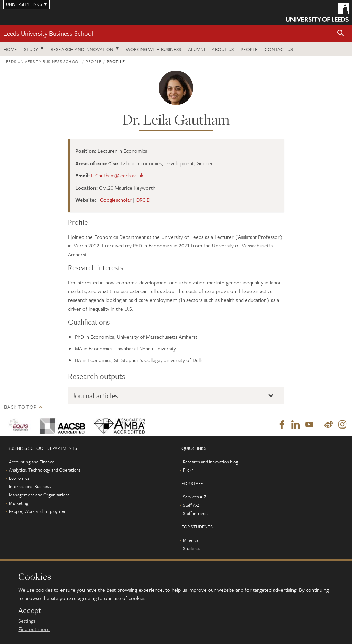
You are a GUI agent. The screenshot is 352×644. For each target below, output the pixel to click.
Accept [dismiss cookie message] (30, 610)
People (249, 49)
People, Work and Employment (38, 511)
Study (31, 49)
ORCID (143, 200)
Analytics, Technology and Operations (45, 470)
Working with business (153, 49)
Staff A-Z (191, 505)
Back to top (20, 407)
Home (10, 49)
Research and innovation (82, 49)
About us (223, 49)
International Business (30, 487)
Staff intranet (196, 514)
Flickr (188, 470)
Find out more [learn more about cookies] (34, 629)
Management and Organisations (39, 495)
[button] (341, 34)
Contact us (279, 49)
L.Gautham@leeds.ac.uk (117, 175)
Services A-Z (195, 497)
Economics (19, 478)
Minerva (191, 540)
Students (191, 549)
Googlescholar (116, 200)
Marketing (19, 503)
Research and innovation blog (211, 462)
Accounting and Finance (32, 462)
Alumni (196, 49)
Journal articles (95, 395)
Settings (27, 621)
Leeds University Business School (48, 33)
